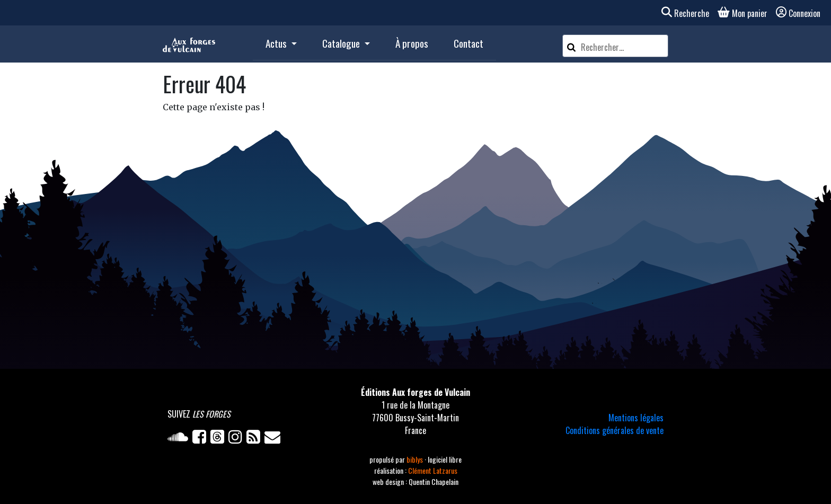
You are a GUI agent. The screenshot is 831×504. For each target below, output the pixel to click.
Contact (468, 43)
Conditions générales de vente (615, 430)
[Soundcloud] (180, 439)
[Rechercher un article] (623, 47)
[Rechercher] (571, 46)
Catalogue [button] (342, 43)
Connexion (798, 13)
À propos (412, 43)
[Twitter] (219, 439)
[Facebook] (201, 439)
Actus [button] (277, 43)
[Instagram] (237, 439)
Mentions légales (636, 418)
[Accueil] (189, 44)
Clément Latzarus (433, 470)
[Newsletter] (273, 439)
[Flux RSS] (255, 439)
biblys (415, 459)
